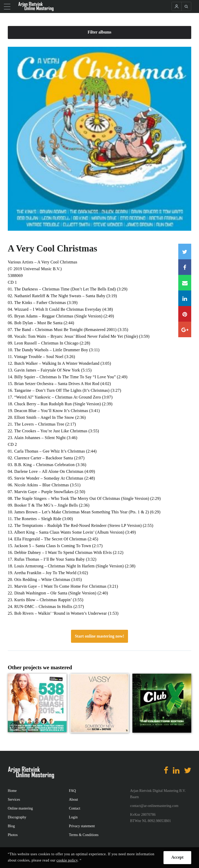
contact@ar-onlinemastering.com (154, 806)
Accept (177, 857)
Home (12, 791)
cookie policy (67, 860)
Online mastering (20, 808)
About (73, 800)
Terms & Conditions (84, 835)
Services (14, 800)
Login (73, 817)
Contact (75, 808)
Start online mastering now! (100, 636)
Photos (13, 835)
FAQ (72, 791)
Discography (17, 817)
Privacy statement (82, 826)
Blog (11, 826)
